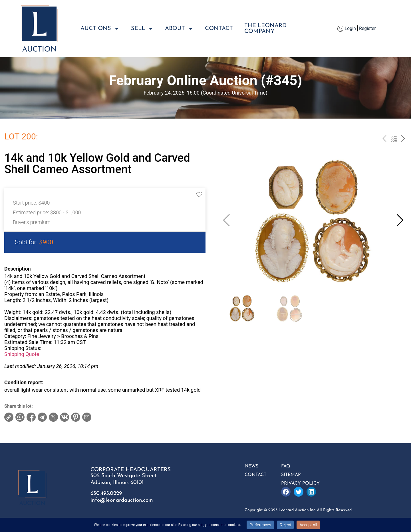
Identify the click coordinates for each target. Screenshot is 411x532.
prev (384, 139)
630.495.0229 (106, 494)
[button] (400, 220)
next (403, 139)
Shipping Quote (22, 354)
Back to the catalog (394, 139)
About (179, 29)
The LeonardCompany (265, 29)
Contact (219, 29)
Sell (142, 29)
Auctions (100, 29)
